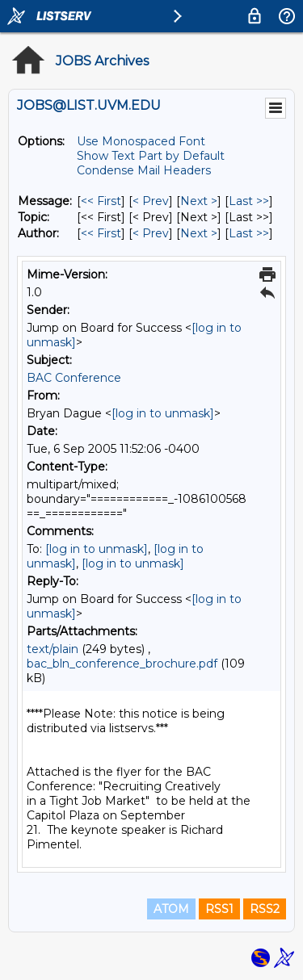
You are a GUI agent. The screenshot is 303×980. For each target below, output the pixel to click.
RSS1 (219, 909)
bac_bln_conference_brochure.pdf (122, 664)
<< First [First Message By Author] (101, 233)
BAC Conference (74, 378)
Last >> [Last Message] (249, 201)
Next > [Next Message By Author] (199, 233)
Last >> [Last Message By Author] (249, 233)
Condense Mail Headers (144, 170)
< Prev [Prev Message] (151, 201)
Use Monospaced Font (141, 141)
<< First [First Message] (101, 201)
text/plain (53, 649)
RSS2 (265, 909)
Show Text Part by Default (151, 156)
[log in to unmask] (163, 413)
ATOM (171, 909)
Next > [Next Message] (199, 201)
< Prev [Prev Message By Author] (151, 233)
